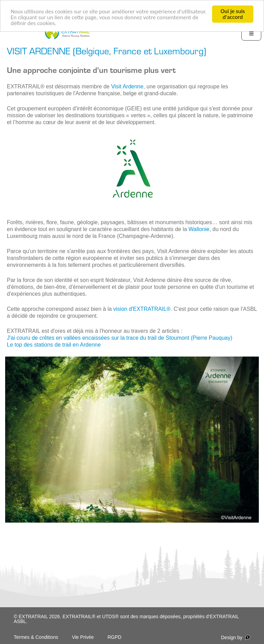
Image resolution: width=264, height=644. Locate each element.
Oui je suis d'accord (233, 14)
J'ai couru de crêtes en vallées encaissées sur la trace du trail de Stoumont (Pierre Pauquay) (120, 338)
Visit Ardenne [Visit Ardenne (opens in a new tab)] (127, 86)
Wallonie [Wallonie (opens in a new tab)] (199, 229)
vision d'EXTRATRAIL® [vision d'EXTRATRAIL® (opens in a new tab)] (142, 309)
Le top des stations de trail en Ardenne (54, 345)
